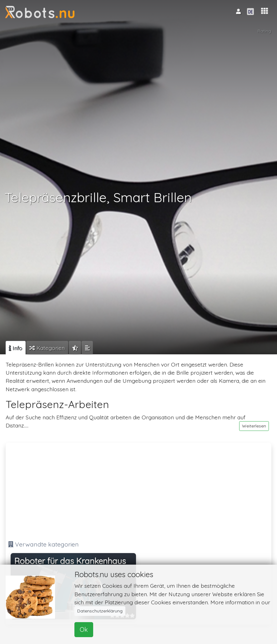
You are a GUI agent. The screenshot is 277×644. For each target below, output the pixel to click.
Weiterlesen (254, 426)
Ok (84, 629)
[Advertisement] (139, 489)
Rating (264, 31)
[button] (264, 11)
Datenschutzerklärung (100, 611)
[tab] (16, 348)
